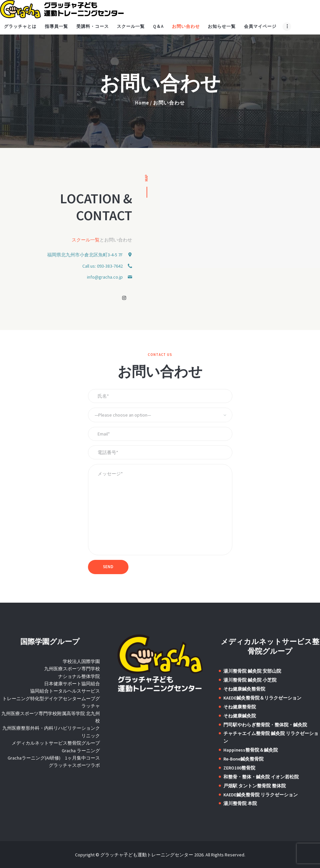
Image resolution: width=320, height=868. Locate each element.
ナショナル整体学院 (79, 676)
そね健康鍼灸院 (240, 716)
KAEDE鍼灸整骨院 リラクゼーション (261, 795)
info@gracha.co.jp (105, 277)
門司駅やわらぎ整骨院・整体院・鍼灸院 (265, 725)
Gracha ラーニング (81, 751)
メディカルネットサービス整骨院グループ (56, 743)
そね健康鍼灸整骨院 (244, 689)
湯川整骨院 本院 (240, 803)
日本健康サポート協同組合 (72, 684)
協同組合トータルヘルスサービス (65, 691)
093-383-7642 (110, 266)
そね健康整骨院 (240, 707)
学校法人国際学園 (81, 661)
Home (142, 103)
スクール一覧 (86, 240)
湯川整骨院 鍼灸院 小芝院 (250, 680)
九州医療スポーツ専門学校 (72, 669)
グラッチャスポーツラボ (74, 765)
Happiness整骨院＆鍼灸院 (251, 750)
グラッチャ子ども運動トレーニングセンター (147, 855)
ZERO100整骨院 (239, 768)
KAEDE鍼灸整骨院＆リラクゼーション (262, 698)
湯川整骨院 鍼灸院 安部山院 (252, 671)
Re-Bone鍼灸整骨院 (243, 759)
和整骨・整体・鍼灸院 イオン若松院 (261, 777)
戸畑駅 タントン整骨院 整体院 (255, 786)
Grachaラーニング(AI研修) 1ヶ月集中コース (54, 758)
